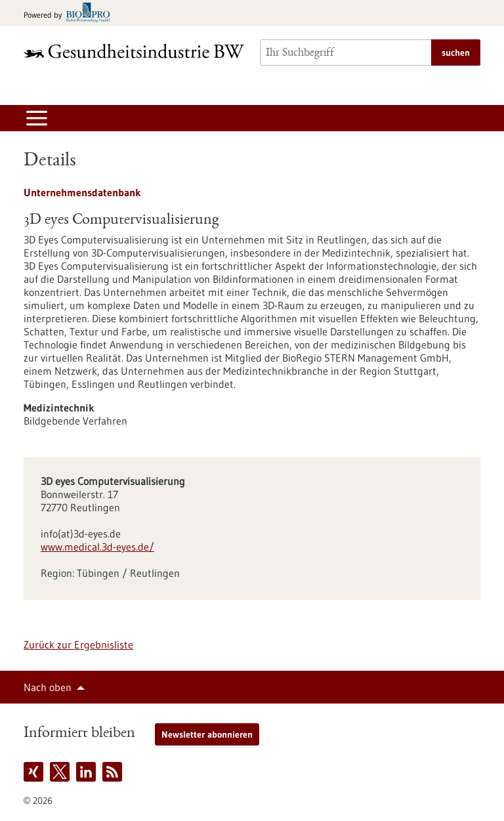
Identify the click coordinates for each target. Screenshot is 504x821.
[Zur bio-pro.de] (71, 13)
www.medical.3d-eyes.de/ (97, 547)
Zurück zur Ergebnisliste (78, 644)
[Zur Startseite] (134, 51)
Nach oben (48, 687)
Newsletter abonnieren (207, 734)
